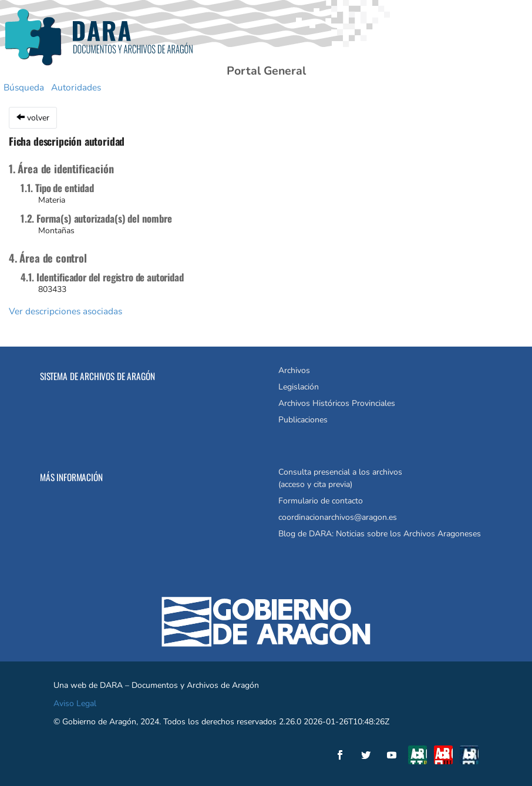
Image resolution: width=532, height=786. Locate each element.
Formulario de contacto (321, 501)
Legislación (299, 387)
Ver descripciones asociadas (65, 311)
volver (33, 118)
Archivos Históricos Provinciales (337, 403)
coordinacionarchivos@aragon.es (338, 517)
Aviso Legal (75, 703)
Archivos (294, 370)
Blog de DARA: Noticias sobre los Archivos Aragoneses (380, 534)
